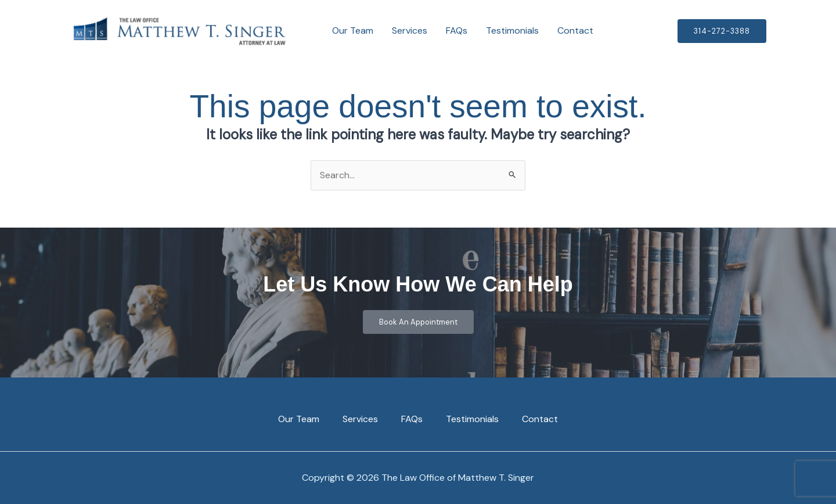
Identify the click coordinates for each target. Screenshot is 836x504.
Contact (575, 30)
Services (410, 30)
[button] (722, 31)
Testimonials (512, 30)
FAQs (457, 30)
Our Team (353, 30)
